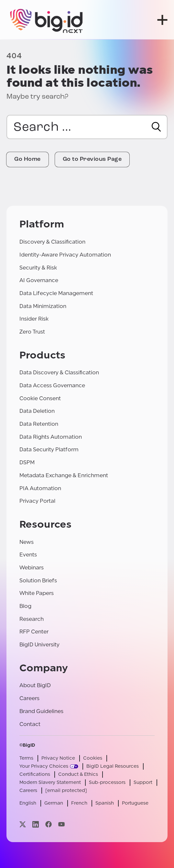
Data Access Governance (52, 385)
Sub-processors (107, 782)
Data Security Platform (49, 450)
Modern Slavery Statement (50, 782)
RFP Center (34, 632)
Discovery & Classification (52, 242)
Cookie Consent (40, 398)
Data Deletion (37, 411)
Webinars (32, 568)
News (27, 542)
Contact (30, 724)
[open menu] (162, 20)
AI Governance (39, 280)
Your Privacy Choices (44, 766)
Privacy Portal (37, 501)
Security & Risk (38, 268)
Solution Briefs (38, 581)
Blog (25, 606)
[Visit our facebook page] (49, 824)
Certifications (35, 774)
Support (143, 782)
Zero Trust (32, 332)
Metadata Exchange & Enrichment (64, 475)
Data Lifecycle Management (56, 293)
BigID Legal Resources (113, 766)
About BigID (35, 685)
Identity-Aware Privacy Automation (65, 255)
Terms (26, 758)
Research (32, 619)
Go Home (27, 159)
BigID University (39, 645)
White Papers (37, 593)
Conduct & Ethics (78, 774)
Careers (29, 698)
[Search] (156, 127)
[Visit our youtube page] (61, 824)
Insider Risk (34, 319)
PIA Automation (40, 488)
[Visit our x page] (23, 824)
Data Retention (39, 424)
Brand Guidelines (41, 711)
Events (28, 555)
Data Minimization (43, 306)
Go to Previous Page (92, 159)
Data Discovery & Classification (59, 373)
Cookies (93, 758)
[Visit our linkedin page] (36, 824)
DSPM (27, 462)
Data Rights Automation (51, 437)
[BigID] (47, 20)
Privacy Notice (58, 758)
